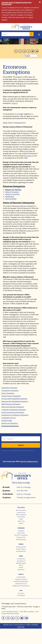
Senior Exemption (8, 393)
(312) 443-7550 (22, 491)
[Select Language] (32, 56)
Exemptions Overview (9, 388)
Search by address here (29, 461)
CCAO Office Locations (27, 612)
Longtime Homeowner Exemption (14, 410)
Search (21, 445)
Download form (20, 123)
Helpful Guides (7, 421)
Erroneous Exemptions (10, 426)
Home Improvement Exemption (13, 412)
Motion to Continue (12, 194)
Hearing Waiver (11, 199)
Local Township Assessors (10, 612)
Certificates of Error (9, 418)
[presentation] (18, 457)
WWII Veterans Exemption (11, 404)
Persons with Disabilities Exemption (14, 399)
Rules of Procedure (12, 192)
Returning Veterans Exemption (13, 407)
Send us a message (24, 487)
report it (14, 103)
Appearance (10, 196)
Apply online (7, 123)
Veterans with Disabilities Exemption (15, 401)
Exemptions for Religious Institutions (15, 415)
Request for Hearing (13, 190)
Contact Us (30, 156)
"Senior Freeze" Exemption (11, 396)
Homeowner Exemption (10, 390)
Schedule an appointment (26, 498)
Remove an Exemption (10, 423)
